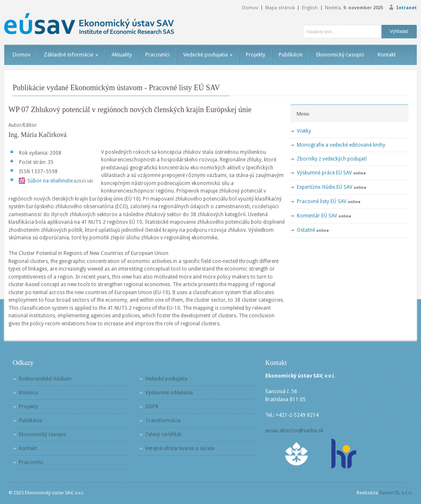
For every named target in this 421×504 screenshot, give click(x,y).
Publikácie (291, 55)
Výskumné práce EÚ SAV (324, 173)
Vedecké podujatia (208, 55)
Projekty (256, 55)
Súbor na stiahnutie (50, 181)
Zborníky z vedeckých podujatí (332, 159)
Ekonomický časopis (340, 55)
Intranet (406, 8)
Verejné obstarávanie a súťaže (180, 448)
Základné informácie (71, 55)
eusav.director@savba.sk (294, 431)
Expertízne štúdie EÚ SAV (325, 187)
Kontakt (387, 55)
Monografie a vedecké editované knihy (341, 145)
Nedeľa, (354, 8)
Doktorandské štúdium (45, 379)
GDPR (152, 407)
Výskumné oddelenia (169, 393)
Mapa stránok (280, 8)
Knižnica (28, 393)
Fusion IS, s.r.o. (396, 493)
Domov (250, 8)
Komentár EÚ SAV (317, 216)
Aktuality (122, 55)
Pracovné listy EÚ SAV (322, 201)
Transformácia (163, 421)
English (310, 8)
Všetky (304, 131)
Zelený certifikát (163, 434)
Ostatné (306, 230)
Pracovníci (157, 55)
